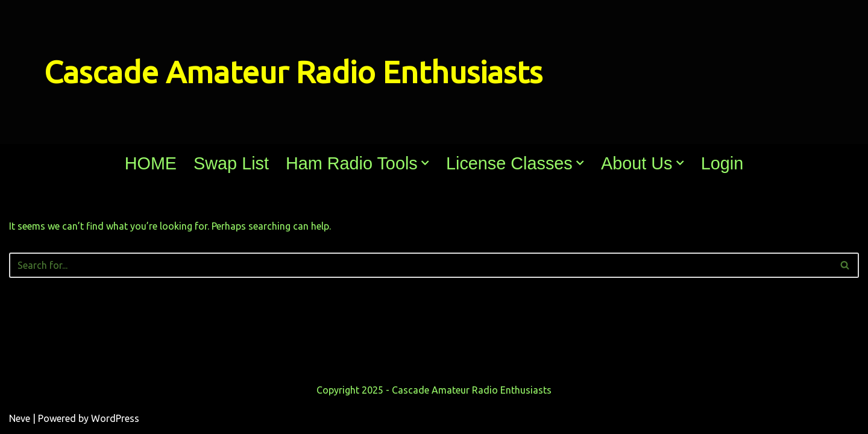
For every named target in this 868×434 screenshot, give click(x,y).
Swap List (231, 163)
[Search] (420, 265)
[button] (425, 163)
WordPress (115, 418)
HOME (151, 163)
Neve (20, 418)
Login (722, 163)
